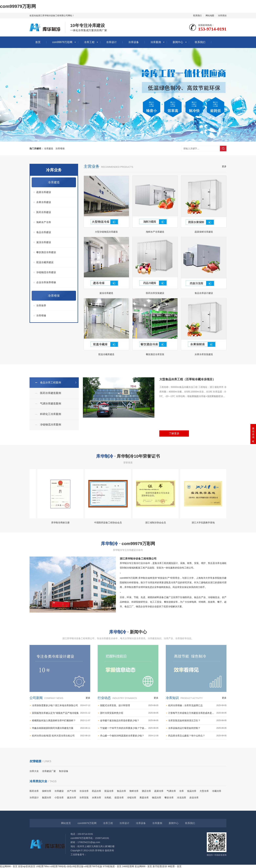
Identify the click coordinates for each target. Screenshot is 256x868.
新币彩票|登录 (160, 866)
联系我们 (197, 16)
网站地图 (210, 16)
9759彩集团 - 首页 (112, 866)
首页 (38, 42)
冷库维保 (60, 148)
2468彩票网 (128, 866)
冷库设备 (134, 42)
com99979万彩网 (18, 6)
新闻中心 (178, 42)
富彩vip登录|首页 (27, 866)
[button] (125, 135)
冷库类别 (222, 16)
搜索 (223, 148)
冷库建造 (49, 148)
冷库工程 (89, 42)
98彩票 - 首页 (175, 866)
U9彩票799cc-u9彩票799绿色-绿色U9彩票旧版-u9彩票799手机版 (69, 866)
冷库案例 (156, 42)
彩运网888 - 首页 (9, 866)
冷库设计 (111, 42)
